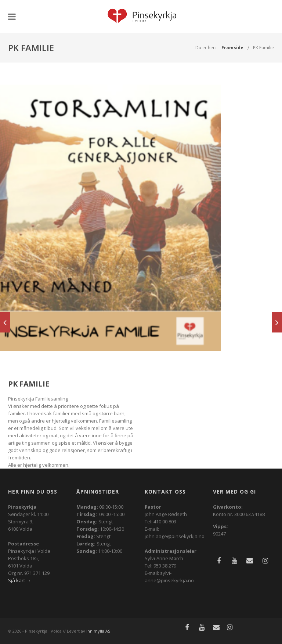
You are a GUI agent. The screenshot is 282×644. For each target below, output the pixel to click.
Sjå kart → (19, 580)
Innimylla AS (98, 631)
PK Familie (263, 48)
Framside (232, 48)
